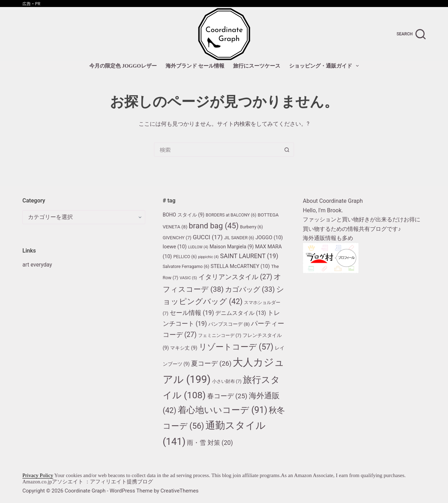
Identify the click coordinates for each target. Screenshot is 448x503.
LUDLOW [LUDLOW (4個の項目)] (198, 247)
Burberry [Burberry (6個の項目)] (251, 227)
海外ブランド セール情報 (195, 66)
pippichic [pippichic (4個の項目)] (208, 257)
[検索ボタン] (287, 150)
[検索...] (217, 150)
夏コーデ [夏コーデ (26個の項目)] (211, 363)
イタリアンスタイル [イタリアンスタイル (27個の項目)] (235, 277)
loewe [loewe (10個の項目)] (175, 247)
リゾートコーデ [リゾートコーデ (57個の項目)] (236, 347)
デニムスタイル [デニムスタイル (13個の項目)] (241, 313)
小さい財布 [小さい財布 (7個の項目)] (227, 381)
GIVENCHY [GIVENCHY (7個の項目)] (177, 238)
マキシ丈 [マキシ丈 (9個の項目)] (184, 348)
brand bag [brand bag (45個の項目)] (214, 226)
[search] (411, 34)
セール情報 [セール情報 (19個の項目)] (192, 313)
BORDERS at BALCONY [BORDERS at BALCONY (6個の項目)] (231, 215)
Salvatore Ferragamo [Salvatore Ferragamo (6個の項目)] (186, 266)
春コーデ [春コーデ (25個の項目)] (227, 396)
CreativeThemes (180, 491)
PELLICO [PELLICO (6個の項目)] (185, 257)
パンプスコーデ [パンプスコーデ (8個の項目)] (229, 324)
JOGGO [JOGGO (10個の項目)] (269, 237)
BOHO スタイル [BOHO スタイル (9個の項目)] (184, 215)
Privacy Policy (38, 475)
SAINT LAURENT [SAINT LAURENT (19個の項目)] (249, 256)
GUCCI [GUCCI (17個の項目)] (208, 237)
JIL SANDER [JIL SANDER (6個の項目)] (239, 238)
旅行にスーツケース (257, 66)
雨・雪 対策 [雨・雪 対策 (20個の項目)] (210, 443)
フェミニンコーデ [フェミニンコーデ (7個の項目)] (220, 335)
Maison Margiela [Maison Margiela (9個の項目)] (232, 247)
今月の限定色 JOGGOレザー (123, 66)
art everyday (37, 265)
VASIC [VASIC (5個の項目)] (188, 278)
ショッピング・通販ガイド (325, 66)
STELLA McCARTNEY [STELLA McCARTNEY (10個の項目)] (240, 266)
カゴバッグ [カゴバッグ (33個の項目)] (250, 289)
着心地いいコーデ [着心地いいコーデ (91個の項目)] (223, 410)
